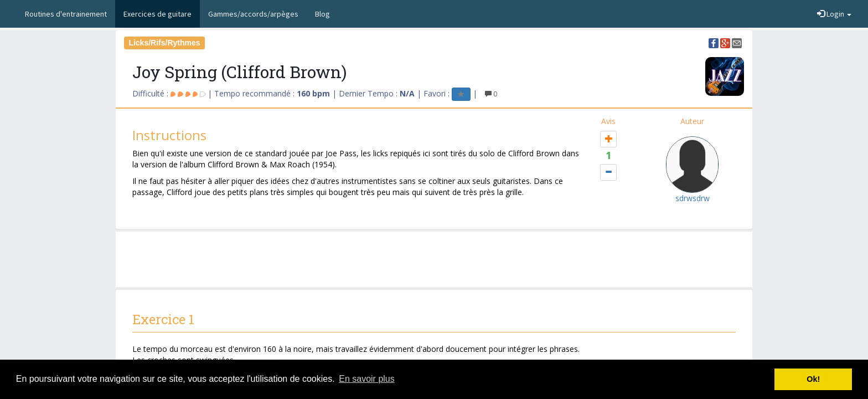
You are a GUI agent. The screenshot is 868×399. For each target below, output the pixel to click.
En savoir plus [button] (367, 379)
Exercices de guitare (157, 14)
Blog (322, 14)
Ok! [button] (813, 379)
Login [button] (834, 14)
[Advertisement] (434, 259)
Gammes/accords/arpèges (253, 14)
